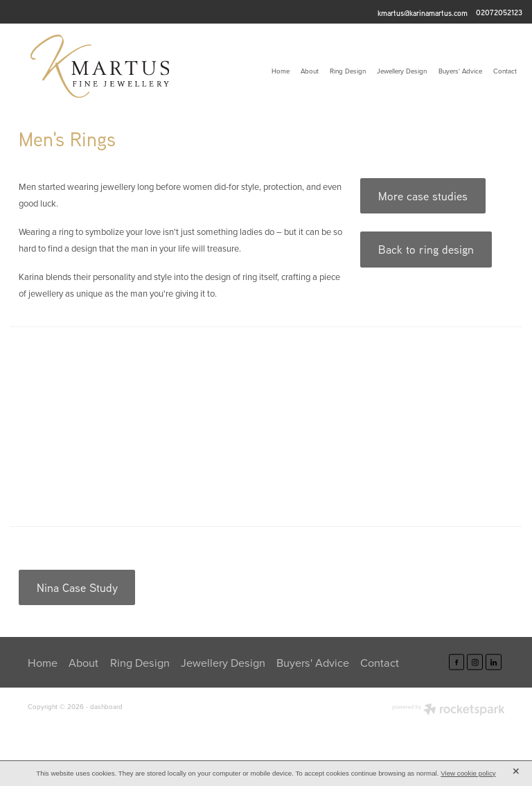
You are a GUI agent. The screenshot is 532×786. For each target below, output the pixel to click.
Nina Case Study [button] (77, 587)
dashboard (106, 706)
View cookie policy (468, 773)
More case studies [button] (423, 196)
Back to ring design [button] (426, 249)
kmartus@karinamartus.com (423, 12)
